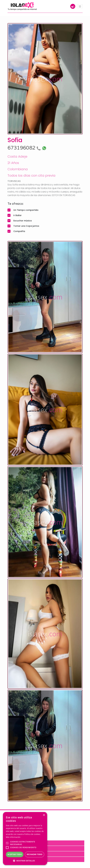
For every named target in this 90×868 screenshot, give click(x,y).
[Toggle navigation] (80, 6)
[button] (25, 861)
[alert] (25, 839)
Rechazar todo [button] (34, 854)
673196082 (25, 148)
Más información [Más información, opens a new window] (13, 837)
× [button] (44, 815)
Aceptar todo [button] (15, 854)
